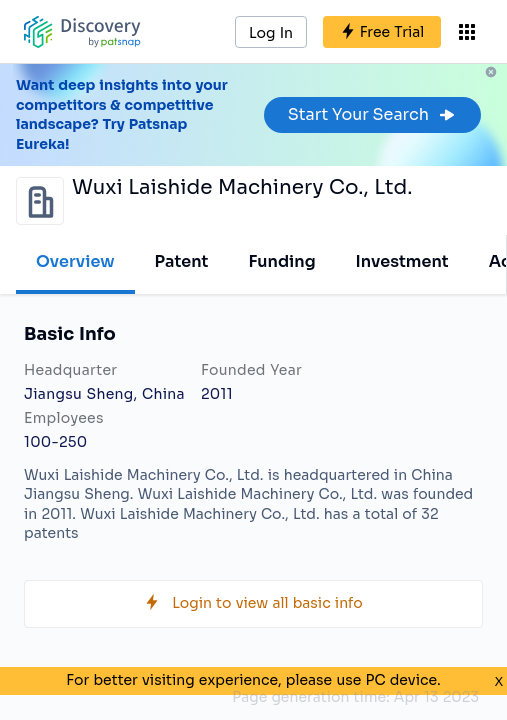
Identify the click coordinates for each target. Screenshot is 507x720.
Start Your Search (372, 114)
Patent (182, 261)
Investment (402, 261)
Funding (281, 261)
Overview (75, 261)
